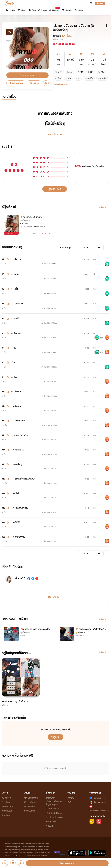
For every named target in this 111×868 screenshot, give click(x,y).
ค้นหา (79, 10)
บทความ (71, 798)
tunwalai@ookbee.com (99, 810)
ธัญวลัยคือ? (51, 798)
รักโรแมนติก (58, 40)
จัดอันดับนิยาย (8, 807)
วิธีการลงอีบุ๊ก (29, 807)
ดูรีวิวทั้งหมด (55, 189)
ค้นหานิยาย (6, 798)
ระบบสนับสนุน (29, 811)
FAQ (69, 802)
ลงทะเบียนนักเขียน (31, 798)
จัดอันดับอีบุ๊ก (7, 811)
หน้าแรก (10, 10)
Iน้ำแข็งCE (67, 36)
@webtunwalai (100, 802)
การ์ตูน (42, 10)
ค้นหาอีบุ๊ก (6, 802)
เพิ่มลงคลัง (16, 83)
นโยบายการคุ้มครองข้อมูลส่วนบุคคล (54, 803)
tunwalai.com (99, 798)
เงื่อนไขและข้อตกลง (53, 809)
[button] (55, 134)
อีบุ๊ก (32, 10)
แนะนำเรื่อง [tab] (9, 97)
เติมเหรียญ (6, 815)
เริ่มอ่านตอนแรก (28, 75)
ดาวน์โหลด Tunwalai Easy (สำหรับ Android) (54, 822)
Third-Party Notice (54, 813)
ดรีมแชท (54, 9)
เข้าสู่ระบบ (100, 3)
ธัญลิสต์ (67, 10)
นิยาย (22, 10)
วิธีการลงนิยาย (30, 802)
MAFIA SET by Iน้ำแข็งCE (15, 702)
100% (78, 166)
